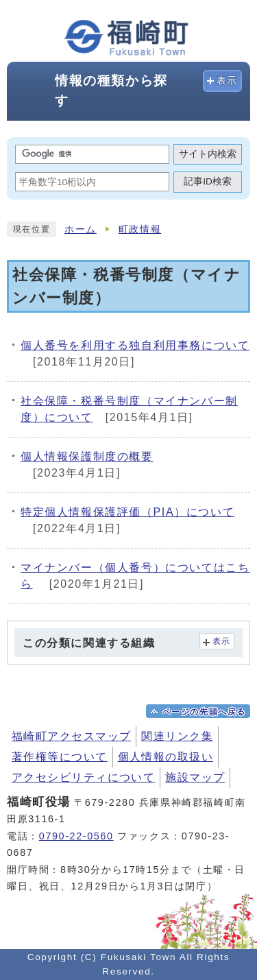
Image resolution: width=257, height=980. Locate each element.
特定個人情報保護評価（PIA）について (127, 512)
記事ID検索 (208, 181)
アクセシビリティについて (83, 777)
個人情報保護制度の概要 (87, 456)
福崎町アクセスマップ (71, 736)
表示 (227, 81)
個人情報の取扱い (166, 757)
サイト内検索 (208, 154)
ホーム (81, 229)
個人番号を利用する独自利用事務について (135, 345)
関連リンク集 (177, 736)
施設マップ (195, 777)
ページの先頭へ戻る (204, 712)
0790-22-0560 (76, 836)
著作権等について (60, 757)
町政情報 (140, 229)
